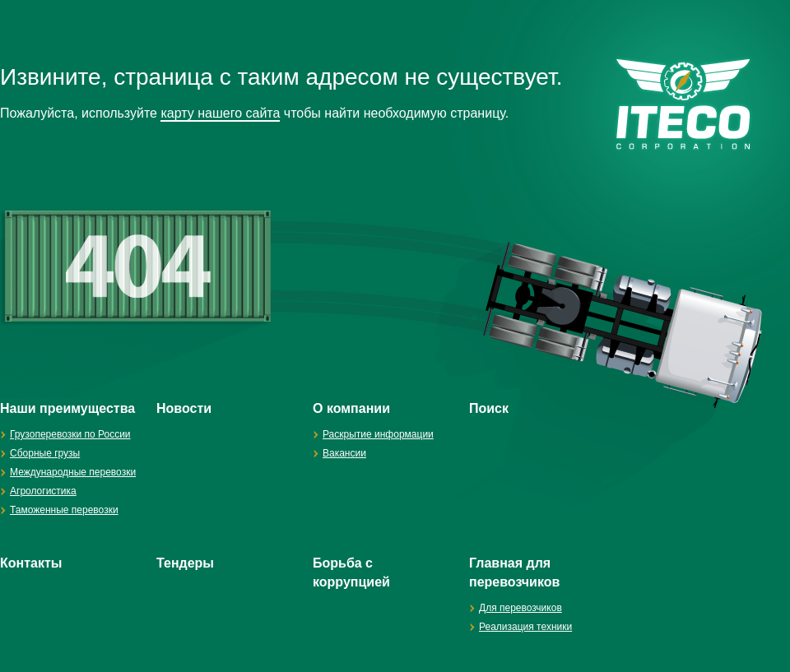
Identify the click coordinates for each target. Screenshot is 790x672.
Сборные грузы (45, 453)
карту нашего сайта (220, 113)
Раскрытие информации (378, 434)
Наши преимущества (67, 408)
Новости (184, 408)
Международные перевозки (73, 472)
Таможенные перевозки (64, 510)
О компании (351, 408)
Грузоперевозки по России (70, 434)
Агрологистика (43, 491)
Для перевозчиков (520, 608)
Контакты (31, 563)
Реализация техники (525, 627)
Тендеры (185, 563)
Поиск (489, 408)
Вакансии (344, 453)
